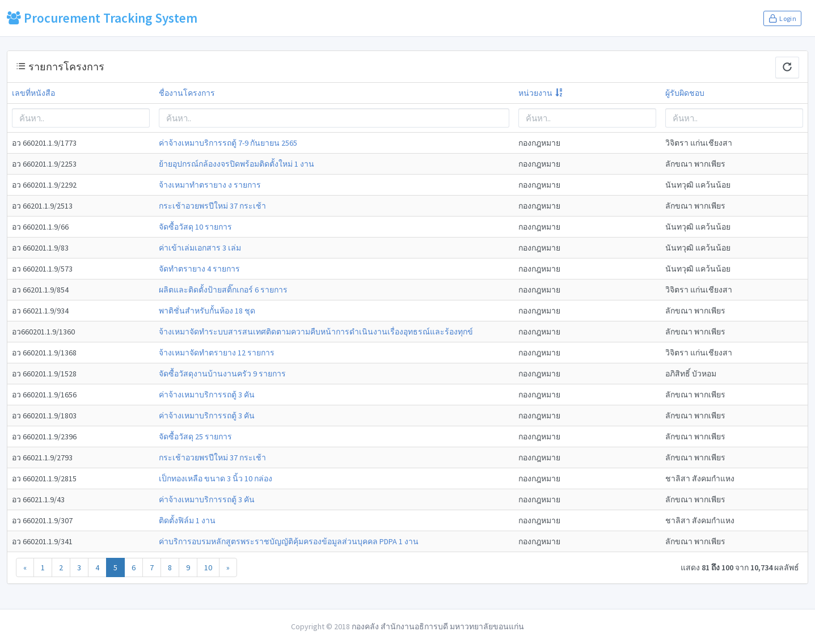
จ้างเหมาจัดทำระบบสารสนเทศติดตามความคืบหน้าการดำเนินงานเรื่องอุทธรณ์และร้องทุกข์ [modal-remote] (316, 332)
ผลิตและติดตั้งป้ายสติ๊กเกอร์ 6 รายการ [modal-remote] (223, 290)
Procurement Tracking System (102, 18)
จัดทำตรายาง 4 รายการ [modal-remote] (199, 269)
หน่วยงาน (535, 93)
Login (782, 18)
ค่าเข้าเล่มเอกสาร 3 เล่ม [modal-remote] (200, 248)
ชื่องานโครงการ (187, 93)
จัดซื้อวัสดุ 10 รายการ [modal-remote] (195, 227)
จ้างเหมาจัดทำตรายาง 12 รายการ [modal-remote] (217, 353)
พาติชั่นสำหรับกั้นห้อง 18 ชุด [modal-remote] (207, 311)
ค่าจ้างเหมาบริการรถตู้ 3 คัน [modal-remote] (207, 395)
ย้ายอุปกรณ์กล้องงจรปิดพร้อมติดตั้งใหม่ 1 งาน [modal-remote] (237, 164)
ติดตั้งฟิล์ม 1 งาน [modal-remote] (187, 520)
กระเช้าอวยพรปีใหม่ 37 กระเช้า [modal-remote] (212, 206)
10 (208, 567)
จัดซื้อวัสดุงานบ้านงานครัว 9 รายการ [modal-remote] (222, 374)
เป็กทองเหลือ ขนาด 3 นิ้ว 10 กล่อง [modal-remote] (216, 478)
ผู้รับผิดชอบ (685, 93)
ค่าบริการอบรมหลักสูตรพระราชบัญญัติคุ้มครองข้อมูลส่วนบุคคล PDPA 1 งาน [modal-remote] (289, 541)
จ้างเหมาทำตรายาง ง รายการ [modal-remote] (210, 185)
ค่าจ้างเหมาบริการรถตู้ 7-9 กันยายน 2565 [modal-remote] (228, 143)
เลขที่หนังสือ (33, 93)
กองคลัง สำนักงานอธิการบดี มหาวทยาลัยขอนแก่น (438, 626)
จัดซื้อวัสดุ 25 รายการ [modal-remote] (195, 437)
